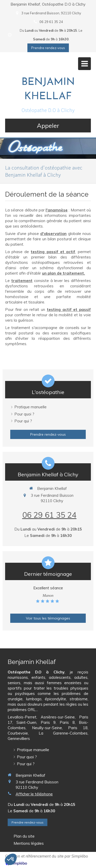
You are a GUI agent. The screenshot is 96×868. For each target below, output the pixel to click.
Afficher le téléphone (34, 794)
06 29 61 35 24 (49, 515)
